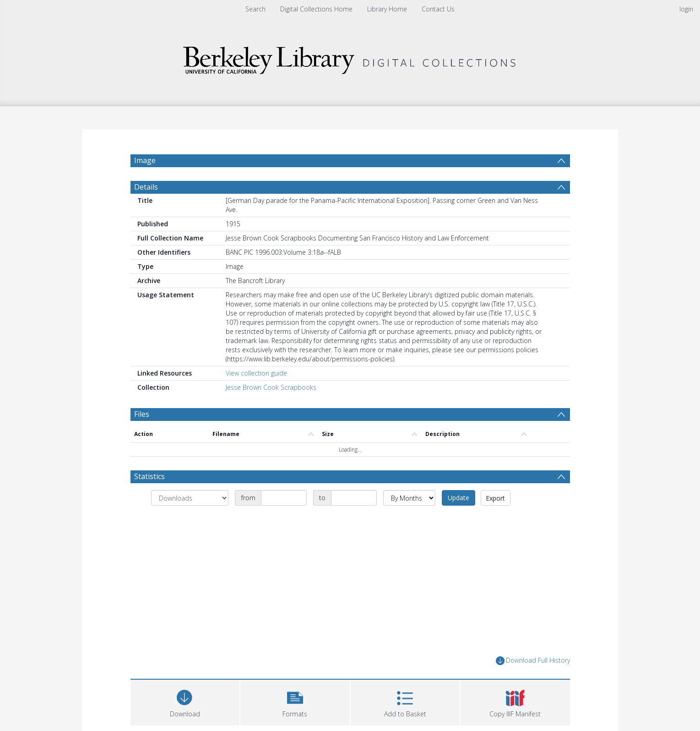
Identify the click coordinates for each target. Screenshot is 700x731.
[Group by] (190, 520)
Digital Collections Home (316, 9)
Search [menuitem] (255, 9)
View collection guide (256, 395)
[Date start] (284, 520)
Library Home (387, 9)
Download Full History (533, 683)
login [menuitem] (686, 9)
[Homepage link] (350, 58)
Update (459, 520)
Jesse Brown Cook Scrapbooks (271, 409)
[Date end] (354, 520)
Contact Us (438, 9)
